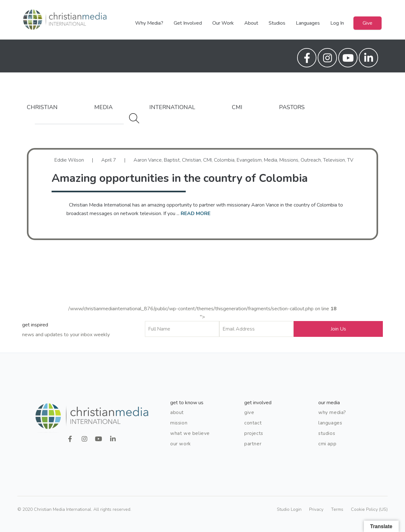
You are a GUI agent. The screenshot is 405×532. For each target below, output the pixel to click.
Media (103, 107)
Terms (337, 509)
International (172, 107)
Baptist (172, 160)
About (251, 23)
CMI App (327, 444)
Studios (277, 23)
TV (350, 160)
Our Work (223, 23)
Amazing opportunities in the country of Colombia (180, 178)
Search (134, 118)
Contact (253, 423)
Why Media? (149, 23)
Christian (42, 107)
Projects (254, 433)
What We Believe (190, 433)
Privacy (316, 509)
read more (196, 213)
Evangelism (249, 160)
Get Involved (188, 23)
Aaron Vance (148, 160)
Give (368, 23)
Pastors (292, 107)
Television (334, 160)
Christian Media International (65, 20)
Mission (179, 423)
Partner (253, 444)
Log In (337, 23)
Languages (308, 23)
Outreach (311, 160)
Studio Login (289, 509)
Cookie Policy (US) (369, 509)
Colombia (224, 160)
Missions (289, 160)
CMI (237, 107)
